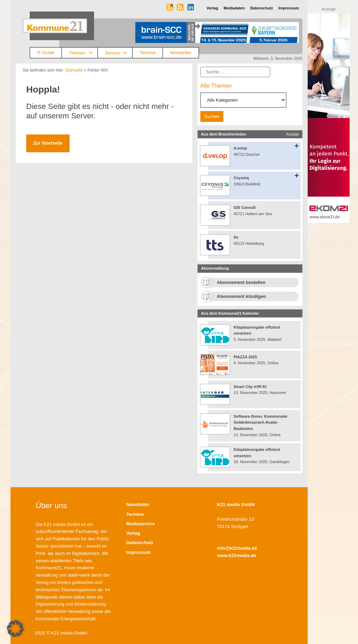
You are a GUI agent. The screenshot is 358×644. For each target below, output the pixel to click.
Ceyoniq (241, 178)
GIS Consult (245, 207)
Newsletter (181, 53)
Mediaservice (141, 524)
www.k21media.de (237, 555)
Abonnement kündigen (241, 296)
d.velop (240, 148)
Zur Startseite (48, 143)
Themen (83, 53)
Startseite (74, 70)
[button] (15, 629)
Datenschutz (140, 543)
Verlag (133, 533)
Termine (148, 53)
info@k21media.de (237, 548)
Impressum (138, 552)
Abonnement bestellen (241, 282)
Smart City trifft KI (250, 387)
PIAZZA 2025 (245, 357)
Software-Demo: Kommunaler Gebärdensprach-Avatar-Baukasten (261, 422)
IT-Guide (46, 53)
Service (119, 53)
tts (236, 237)
